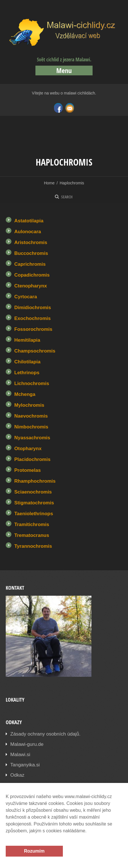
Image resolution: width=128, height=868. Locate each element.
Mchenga (25, 394)
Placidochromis (32, 459)
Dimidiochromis (33, 308)
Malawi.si (20, 755)
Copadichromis (32, 275)
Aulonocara (28, 232)
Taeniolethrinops (34, 514)
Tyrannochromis (33, 546)
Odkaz (17, 775)
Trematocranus (32, 535)
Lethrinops (27, 373)
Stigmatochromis (34, 503)
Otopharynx (28, 449)
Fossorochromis (33, 329)
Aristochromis (31, 242)
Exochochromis (33, 318)
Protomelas (28, 470)
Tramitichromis (32, 524)
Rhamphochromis (35, 481)
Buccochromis (31, 253)
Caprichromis (30, 264)
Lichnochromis (32, 383)
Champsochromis (35, 351)
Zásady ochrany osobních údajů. (45, 734)
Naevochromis (31, 416)
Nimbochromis (31, 427)
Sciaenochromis (33, 492)
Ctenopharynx (31, 286)
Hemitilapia (27, 340)
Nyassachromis (32, 438)
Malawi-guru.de (27, 744)
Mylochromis (29, 405)
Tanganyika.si (25, 765)
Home (49, 183)
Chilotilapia (27, 362)
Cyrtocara (26, 297)
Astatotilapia (29, 221)
